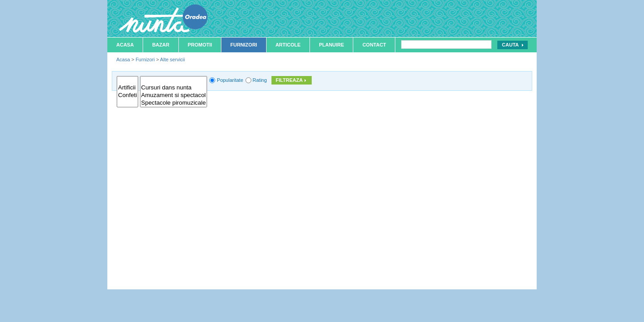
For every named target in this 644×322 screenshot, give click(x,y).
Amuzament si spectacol (174, 95)
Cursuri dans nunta (174, 88)
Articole (288, 45)
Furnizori (244, 45)
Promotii (200, 45)
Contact (374, 45)
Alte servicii (173, 59)
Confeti (127, 95)
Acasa (125, 45)
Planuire (331, 45)
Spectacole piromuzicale (174, 103)
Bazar (161, 45)
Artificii (127, 88)
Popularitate (230, 80)
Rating (260, 80)
